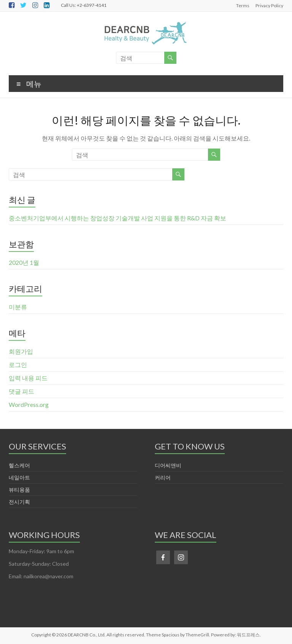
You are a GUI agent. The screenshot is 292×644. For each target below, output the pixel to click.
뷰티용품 (19, 490)
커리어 (163, 477)
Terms (243, 5)
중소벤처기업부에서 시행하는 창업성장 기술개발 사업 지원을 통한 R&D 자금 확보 (117, 218)
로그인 (18, 365)
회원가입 (21, 351)
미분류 (18, 307)
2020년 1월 (24, 262)
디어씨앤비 (168, 465)
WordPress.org (29, 404)
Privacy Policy (269, 5)
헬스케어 (19, 465)
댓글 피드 (21, 391)
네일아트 (19, 477)
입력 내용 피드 (28, 378)
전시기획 (19, 502)
